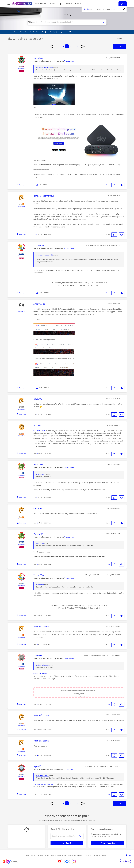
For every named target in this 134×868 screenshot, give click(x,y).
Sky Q (67, 14)
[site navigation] (9, 4)
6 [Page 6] (70, 46)
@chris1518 (40, 543)
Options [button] (119, 38)
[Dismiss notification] (124, 9)
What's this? (21, 68)
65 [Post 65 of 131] (37, 414)
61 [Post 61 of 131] (37, 185)
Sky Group (105, 855)
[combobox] (72, 22)
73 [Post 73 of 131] (37, 730)
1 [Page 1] (56, 46)
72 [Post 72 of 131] (37, 704)
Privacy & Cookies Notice (58, 855)
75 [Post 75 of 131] (37, 794)
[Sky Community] (22, 4)
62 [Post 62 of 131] (37, 234)
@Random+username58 (45, 68)
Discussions (41, 4)
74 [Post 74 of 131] (37, 755)
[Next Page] (83, 46)
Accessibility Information (75, 855)
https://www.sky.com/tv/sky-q (45, 784)
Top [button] (129, 855)
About (69, 4)
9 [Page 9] (78, 46)
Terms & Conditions (43, 855)
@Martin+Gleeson (42, 665)
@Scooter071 (41, 474)
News (53, 4)
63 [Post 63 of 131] (37, 293)
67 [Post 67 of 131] (37, 497)
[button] (123, 58)
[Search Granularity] (35, 22)
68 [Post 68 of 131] (37, 523)
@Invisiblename (39, 431)
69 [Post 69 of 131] (37, 564)
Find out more (69, 61)
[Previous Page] (51, 46)
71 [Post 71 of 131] (37, 645)
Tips (61, 4)
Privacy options (31, 855)
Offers (78, 4)
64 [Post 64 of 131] (37, 388)
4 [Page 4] (63, 46)
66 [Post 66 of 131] (37, 454)
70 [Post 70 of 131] (37, 616)
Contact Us (96, 855)
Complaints (88, 855)
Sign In (123, 4)
